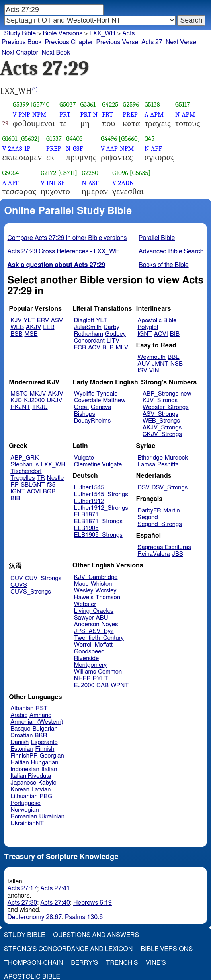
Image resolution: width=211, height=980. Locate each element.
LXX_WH (102, 33)
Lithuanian (24, 796)
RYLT (100, 679)
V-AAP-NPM (117, 149)
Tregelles (22, 478)
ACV (94, 348)
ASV (57, 320)
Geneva (101, 407)
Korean (20, 790)
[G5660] (129, 139)
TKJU (40, 407)
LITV (113, 341)
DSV (144, 488)
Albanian (22, 708)
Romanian (24, 817)
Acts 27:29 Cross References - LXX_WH (64, 251)
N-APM (185, 114)
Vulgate (84, 458)
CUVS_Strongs (31, 592)
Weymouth (151, 357)
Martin (172, 511)
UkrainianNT (27, 823)
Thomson (108, 597)
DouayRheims (93, 421)
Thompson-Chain (33, 963)
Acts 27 (152, 42)
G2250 (90, 173)
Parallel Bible (157, 238)
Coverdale (88, 400)
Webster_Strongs (166, 407)
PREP (130, 114)
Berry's (84, 963)
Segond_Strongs (159, 524)
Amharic (40, 715)
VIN (154, 371)
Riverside (86, 658)
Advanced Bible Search (171, 251)
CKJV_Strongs (162, 434)
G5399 (21, 104)
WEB (17, 327)
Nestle (55, 478)
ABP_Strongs (160, 394)
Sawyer (84, 618)
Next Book (56, 53)
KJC (16, 400)
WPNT (120, 685)
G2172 (48, 173)
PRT (65, 114)
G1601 (10, 139)
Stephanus (24, 465)
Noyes (109, 624)
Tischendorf (26, 471)
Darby (111, 327)
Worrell (83, 645)
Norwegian (24, 810)
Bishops (85, 414)
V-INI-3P (53, 183)
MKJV (38, 394)
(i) (35, 89)
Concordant (89, 341)
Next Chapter (20, 53)
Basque (21, 729)
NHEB (82, 679)
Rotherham (89, 334)
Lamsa (146, 465)
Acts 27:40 (55, 903)
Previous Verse (117, 42)
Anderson (87, 624)
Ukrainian (52, 817)
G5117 (183, 104)
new (186, 394)
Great (81, 407)
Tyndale (107, 394)
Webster (85, 604)
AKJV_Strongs (162, 428)
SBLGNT (33, 485)
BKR (41, 735)
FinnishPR (24, 756)
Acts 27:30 (22, 903)
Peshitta (168, 465)
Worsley (106, 591)
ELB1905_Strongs (98, 535)
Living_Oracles (94, 611)
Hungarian (45, 763)
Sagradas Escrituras (164, 547)
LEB (49, 327)
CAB (103, 685)
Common (110, 672)
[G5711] (67, 173)
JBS (178, 554)
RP (15, 485)
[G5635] (140, 173)
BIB (175, 334)
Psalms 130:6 (84, 917)
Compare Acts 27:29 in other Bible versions (67, 238)
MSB (31, 334)
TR (41, 478)
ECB (80, 348)
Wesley (84, 591)
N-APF (153, 149)
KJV (16, 320)
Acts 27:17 (22, 888)
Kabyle (47, 783)
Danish (20, 742)
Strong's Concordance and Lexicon (68, 949)
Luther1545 (89, 488)
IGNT (145, 334)
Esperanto (44, 742)
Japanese (23, 783)
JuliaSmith (88, 327)
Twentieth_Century (99, 638)
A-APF (11, 183)
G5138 (152, 104)
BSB (16, 334)
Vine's (156, 963)
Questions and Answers (96, 935)
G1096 (120, 173)
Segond (148, 517)
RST (42, 708)
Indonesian (25, 769)
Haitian (20, 763)
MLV (122, 348)
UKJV (54, 400)
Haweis (84, 597)
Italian (49, 769)
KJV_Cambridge (96, 577)
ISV (142, 371)
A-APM (154, 114)
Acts (128, 33)
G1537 (54, 139)
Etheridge (150, 458)
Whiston (102, 584)
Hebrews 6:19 (93, 903)
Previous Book (22, 42)
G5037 (67, 104)
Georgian (52, 756)
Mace (81, 584)
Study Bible (20, 33)
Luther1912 (89, 501)
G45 (149, 139)
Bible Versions (63, 33)
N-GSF (74, 149)
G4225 (110, 104)
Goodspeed (89, 652)
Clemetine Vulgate (98, 465)
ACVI (161, 334)
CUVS (19, 585)
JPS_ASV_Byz (94, 631)
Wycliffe (84, 394)
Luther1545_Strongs (101, 494)
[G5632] (29, 139)
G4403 (74, 139)
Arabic (19, 715)
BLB (108, 348)
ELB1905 (86, 528)
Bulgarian (45, 729)
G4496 (109, 139)
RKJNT (20, 407)
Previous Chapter (69, 42)
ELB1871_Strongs (98, 521)
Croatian (21, 735)
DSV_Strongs (170, 488)
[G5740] (41, 104)
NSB (177, 364)
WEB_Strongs (161, 421)
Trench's (122, 963)
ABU (102, 618)
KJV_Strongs (160, 400)
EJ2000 (84, 685)
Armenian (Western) (37, 722)
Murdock (176, 458)
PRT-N (89, 114)
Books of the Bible (164, 265)
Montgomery (91, 665)
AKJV (33, 327)
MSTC (19, 394)
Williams (85, 672)
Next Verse (181, 42)
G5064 (11, 173)
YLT (29, 320)
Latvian (41, 790)
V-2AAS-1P (17, 149)
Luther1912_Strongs (101, 508)
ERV (43, 320)
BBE (174, 357)
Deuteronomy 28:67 (35, 917)
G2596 (131, 104)
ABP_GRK (24, 458)
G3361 (88, 104)
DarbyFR (149, 511)
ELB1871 (86, 515)
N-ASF (90, 183)
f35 (51, 485)
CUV (17, 578)
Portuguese (25, 803)
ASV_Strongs (160, 414)
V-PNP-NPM (30, 114)
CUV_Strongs (43, 578)
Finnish (45, 749)
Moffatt (104, 645)
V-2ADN (123, 183)
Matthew (114, 400)
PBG (46, 796)
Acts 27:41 (55, 888)
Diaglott (84, 320)
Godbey (115, 334)
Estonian (22, 749)
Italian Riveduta (31, 776)
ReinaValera (153, 554)
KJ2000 (34, 400)
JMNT (160, 364)
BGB (49, 492)
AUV (144, 364)
